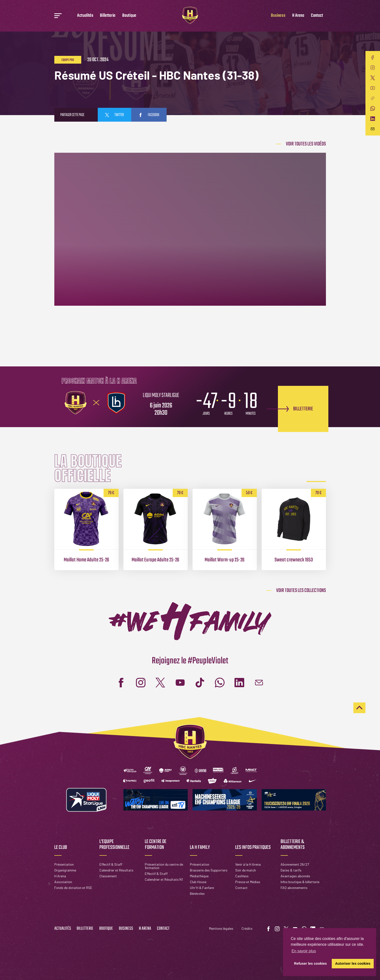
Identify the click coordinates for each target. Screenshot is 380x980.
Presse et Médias (248, 882)
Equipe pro (68, 60)
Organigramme (65, 870)
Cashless (242, 876)
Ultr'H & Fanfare (202, 888)
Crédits (247, 928)
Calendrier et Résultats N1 (164, 879)
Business (278, 16)
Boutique (129, 16)
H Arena (298, 16)
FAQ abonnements (294, 888)
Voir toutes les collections (301, 591)
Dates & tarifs (291, 870)
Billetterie (108, 16)
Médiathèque (199, 876)
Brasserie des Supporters (209, 870)
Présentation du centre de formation (164, 866)
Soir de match (246, 870)
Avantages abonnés (295, 876)
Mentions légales (221, 928)
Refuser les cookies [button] (311, 963)
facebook (149, 115)
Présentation (64, 864)
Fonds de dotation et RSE (73, 888)
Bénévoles (197, 893)
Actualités (85, 16)
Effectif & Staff (111, 864)
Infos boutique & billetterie (300, 882)
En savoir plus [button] (304, 951)
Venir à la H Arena (248, 864)
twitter (114, 115)
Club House (198, 882)
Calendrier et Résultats (116, 870)
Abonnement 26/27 (295, 864)
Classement (108, 876)
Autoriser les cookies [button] (353, 963)
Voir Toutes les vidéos (306, 144)
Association (63, 882)
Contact (317, 16)
